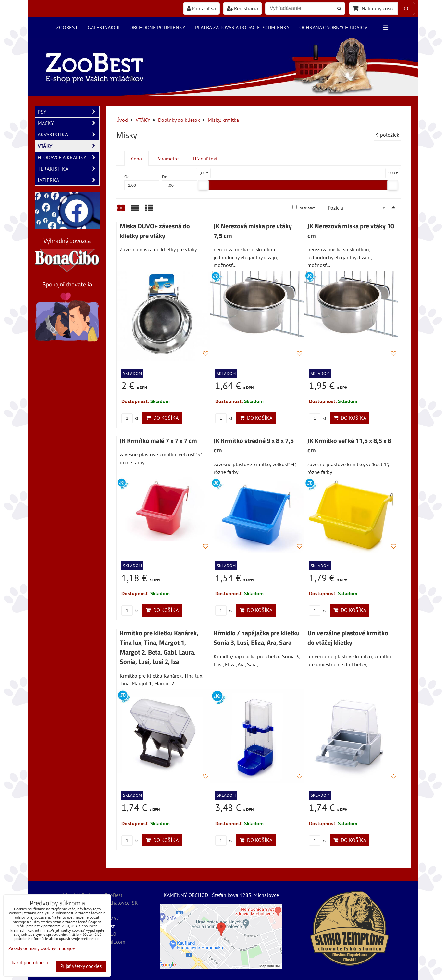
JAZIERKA (68, 180)
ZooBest (67, 27)
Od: (142, 182)
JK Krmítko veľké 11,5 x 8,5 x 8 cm (349, 446)
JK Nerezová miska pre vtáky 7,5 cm (253, 231)
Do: (180, 182)
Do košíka (162, 418)
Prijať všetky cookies (81, 966)
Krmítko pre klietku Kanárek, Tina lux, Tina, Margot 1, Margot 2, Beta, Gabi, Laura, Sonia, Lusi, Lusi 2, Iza (159, 648)
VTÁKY (68, 146)
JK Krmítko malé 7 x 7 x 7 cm (158, 441)
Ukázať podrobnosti (28, 963)
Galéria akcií (104, 27)
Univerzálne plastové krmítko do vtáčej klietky (348, 638)
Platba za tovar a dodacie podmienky (242, 27)
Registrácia (242, 8)
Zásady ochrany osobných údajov (42, 948)
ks (130, 418)
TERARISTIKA (68, 169)
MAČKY (68, 123)
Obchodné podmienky (157, 27)
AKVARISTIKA (68, 134)
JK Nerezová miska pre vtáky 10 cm (351, 231)
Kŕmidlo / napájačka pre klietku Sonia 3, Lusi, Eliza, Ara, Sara (257, 638)
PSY (68, 112)
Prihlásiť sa (201, 8)
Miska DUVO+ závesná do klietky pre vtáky (155, 231)
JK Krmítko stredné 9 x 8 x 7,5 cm (254, 446)
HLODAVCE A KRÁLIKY (68, 157)
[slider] (203, 185)
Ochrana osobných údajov (333, 27)
